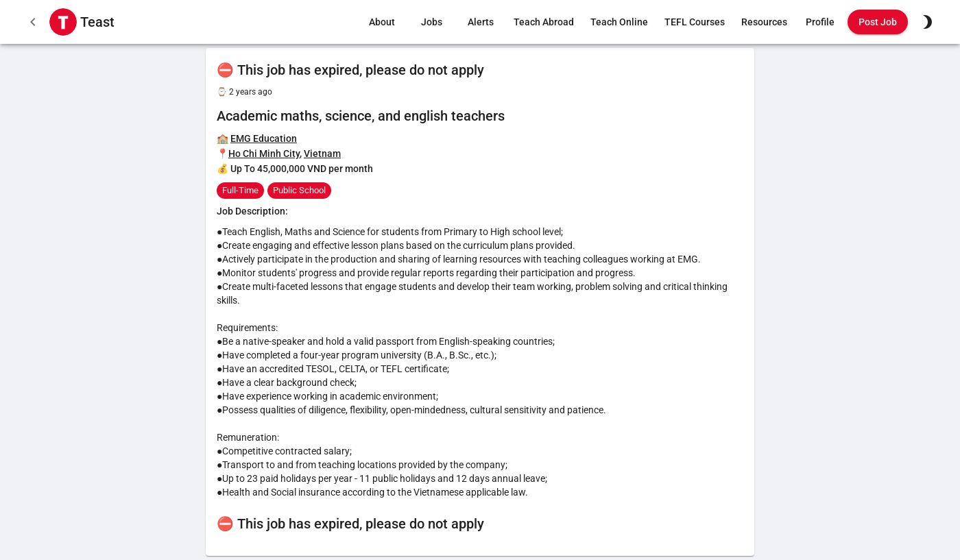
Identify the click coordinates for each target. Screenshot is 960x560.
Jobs (431, 22)
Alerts (481, 22)
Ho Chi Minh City (264, 154)
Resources (764, 22)
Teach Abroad (544, 22)
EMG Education (264, 138)
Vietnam (322, 154)
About (382, 22)
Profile (820, 22)
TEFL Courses (695, 22)
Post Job (878, 22)
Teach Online (619, 22)
